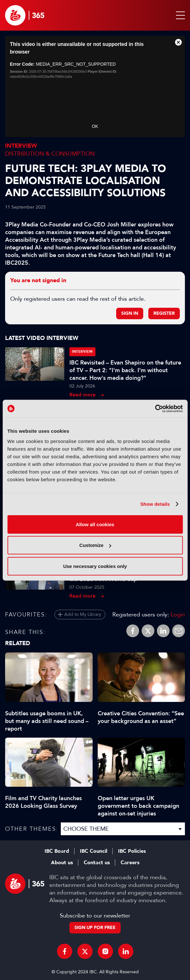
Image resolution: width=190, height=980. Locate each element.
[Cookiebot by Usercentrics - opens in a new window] (155, 409)
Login (178, 615)
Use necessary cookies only (95, 566)
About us (62, 863)
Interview (21, 146)
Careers (130, 863)
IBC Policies (132, 851)
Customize (95, 545)
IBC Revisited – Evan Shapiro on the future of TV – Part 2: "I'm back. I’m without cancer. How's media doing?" (125, 370)
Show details (155, 504)
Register (164, 313)
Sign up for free (95, 928)
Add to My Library (83, 614)
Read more (82, 395)
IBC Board (57, 851)
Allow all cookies (95, 524)
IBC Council (94, 851)
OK (95, 126)
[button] (179, 15)
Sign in (130, 313)
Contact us (97, 863)
